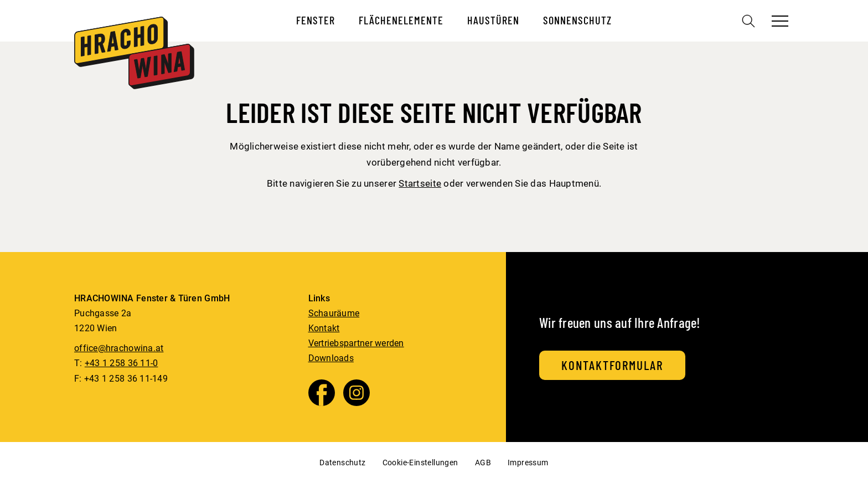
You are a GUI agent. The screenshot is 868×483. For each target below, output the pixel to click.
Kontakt (324, 328)
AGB (483, 463)
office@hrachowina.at (119, 348)
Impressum (528, 463)
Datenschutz (342, 463)
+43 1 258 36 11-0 (122, 363)
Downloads (331, 358)
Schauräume (334, 313)
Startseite (420, 183)
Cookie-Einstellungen (420, 463)
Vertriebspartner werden (356, 343)
